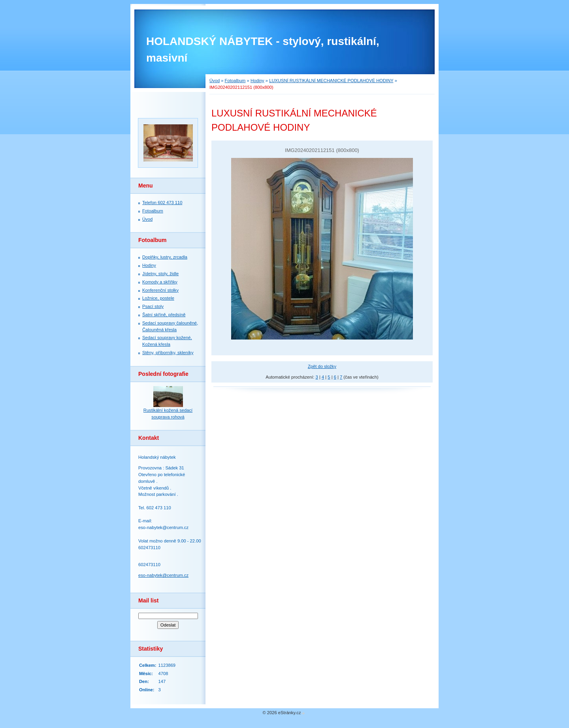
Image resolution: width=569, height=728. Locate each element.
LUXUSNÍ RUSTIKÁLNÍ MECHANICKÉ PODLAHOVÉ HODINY (331, 81)
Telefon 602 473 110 (162, 203)
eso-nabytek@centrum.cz (163, 575)
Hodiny (257, 81)
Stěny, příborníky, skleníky (168, 353)
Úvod (215, 81)
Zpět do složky (322, 366)
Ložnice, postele (158, 298)
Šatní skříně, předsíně (164, 315)
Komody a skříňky (160, 282)
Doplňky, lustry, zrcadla (165, 257)
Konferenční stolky (160, 290)
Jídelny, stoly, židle (160, 274)
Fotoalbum (235, 81)
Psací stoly (153, 306)
